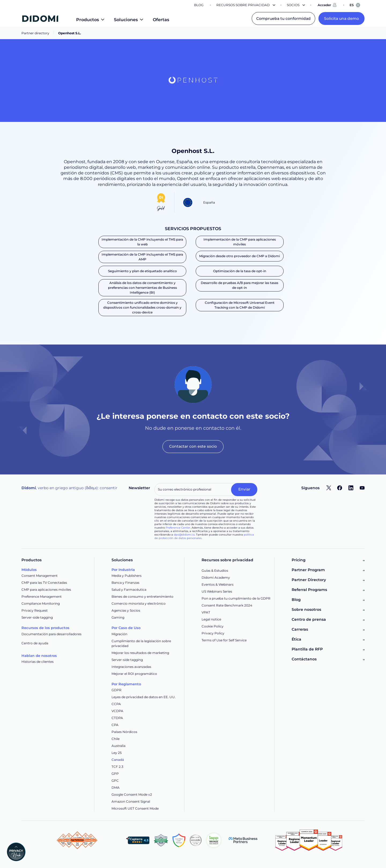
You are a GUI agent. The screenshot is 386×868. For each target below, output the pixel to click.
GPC (115, 781)
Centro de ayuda (35, 643)
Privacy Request (35, 610)
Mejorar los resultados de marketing (140, 653)
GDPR (116, 690)
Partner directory (35, 33)
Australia (118, 746)
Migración (119, 634)
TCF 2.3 (117, 767)
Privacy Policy (213, 633)
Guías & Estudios (215, 570)
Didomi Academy (216, 577)
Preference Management (42, 596)
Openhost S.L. (70, 33)
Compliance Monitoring (41, 603)
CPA (115, 725)
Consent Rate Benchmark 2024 (227, 605)
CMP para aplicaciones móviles (46, 590)
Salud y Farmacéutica (129, 590)
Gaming (118, 617)
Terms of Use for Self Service (224, 640)
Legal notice (211, 619)
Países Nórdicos (124, 732)
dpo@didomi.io (184, 535)
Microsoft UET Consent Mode (135, 808)
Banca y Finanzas (125, 583)
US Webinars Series (217, 591)
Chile (116, 739)
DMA (116, 787)
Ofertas (161, 20)
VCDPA (117, 711)
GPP (115, 774)
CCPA (116, 704)
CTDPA (117, 718)
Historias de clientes (38, 662)
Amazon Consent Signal (131, 801)
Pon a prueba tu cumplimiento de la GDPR (236, 598)
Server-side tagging (37, 617)
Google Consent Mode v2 (132, 794)
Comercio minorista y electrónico (139, 603)
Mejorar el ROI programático (134, 674)
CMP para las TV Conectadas (44, 583)
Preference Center (178, 528)
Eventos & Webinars (218, 584)
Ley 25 (117, 753)
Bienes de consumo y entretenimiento (142, 596)
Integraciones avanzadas (131, 667)
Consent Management (40, 576)
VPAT (206, 612)
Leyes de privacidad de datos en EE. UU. (144, 697)
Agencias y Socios (126, 610)
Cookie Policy (213, 626)
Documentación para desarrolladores (51, 634)
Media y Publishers (127, 576)
